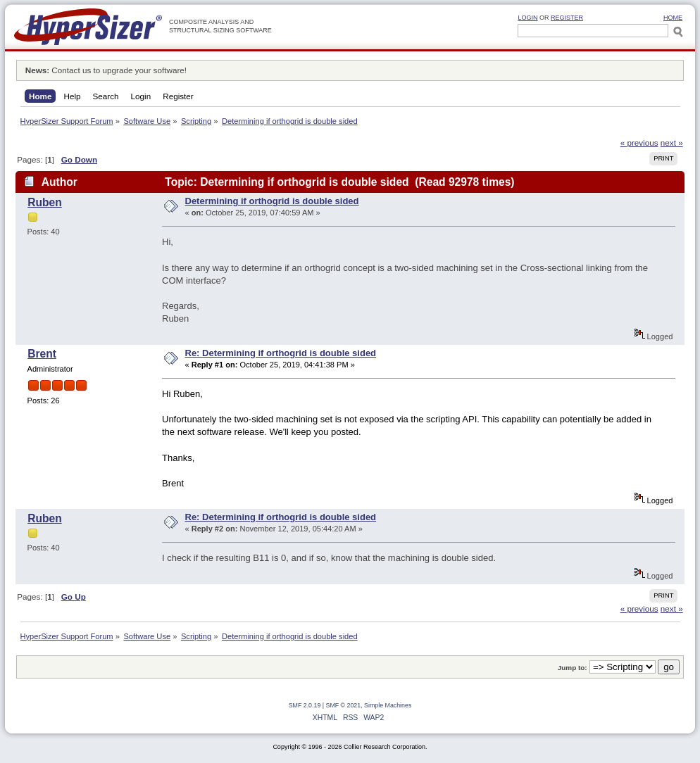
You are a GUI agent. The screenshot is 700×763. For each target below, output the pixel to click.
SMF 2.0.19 (305, 705)
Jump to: (573, 668)
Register (567, 18)
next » (672, 143)
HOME (673, 18)
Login (527, 18)
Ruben (45, 202)
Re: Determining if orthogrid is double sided (281, 353)
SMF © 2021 (344, 705)
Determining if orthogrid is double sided (272, 201)
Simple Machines (388, 705)
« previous (639, 143)
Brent (42, 354)
